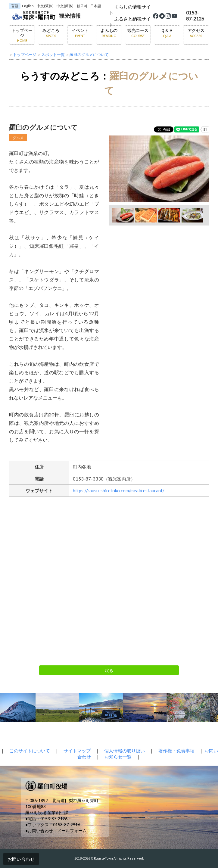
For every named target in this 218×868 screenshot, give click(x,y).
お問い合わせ (21, 859)
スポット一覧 (53, 54)
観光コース (138, 33)
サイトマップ (77, 751)
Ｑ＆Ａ (167, 33)
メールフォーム (72, 831)
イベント (80, 33)
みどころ (51, 33)
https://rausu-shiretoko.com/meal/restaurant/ (119, 490)
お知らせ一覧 (118, 757)
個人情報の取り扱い (125, 751)
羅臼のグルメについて (89, 54)
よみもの (109, 33)
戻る (109, 670)
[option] (159, 169)
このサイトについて (30, 751)
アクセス (196, 33)
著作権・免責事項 (176, 751)
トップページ (22, 35)
